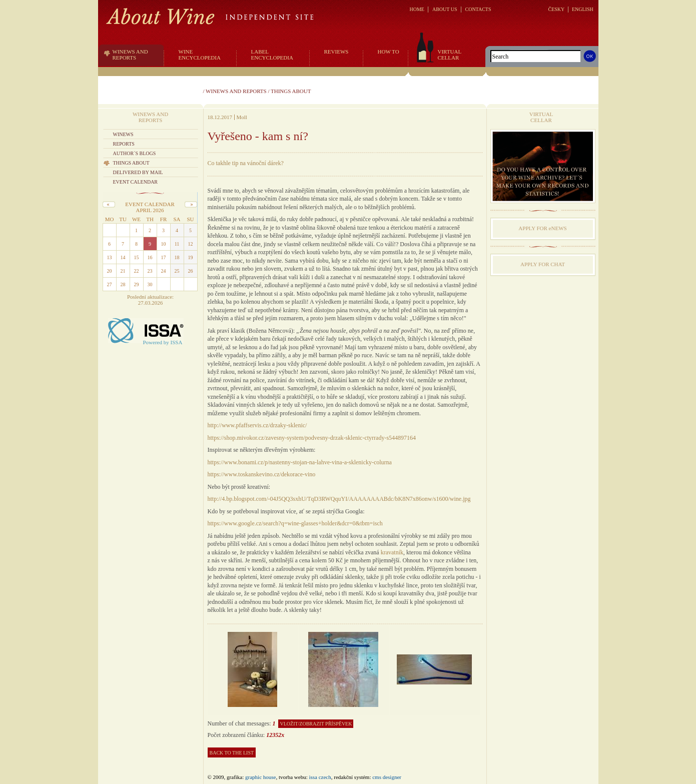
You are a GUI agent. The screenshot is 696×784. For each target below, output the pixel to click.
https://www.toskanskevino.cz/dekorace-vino (262, 474)
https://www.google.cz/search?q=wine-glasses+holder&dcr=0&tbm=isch (295, 523)
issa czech (320, 777)
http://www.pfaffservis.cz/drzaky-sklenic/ (257, 425)
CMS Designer (387, 777)
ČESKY (556, 9)
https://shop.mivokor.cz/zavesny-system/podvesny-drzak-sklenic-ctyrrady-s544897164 (312, 438)
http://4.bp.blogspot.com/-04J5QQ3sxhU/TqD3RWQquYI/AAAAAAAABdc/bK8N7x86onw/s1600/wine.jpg (339, 499)
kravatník (392, 552)
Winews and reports (236, 91)
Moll (242, 117)
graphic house (260, 777)
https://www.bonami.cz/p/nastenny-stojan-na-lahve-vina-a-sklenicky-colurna (300, 462)
